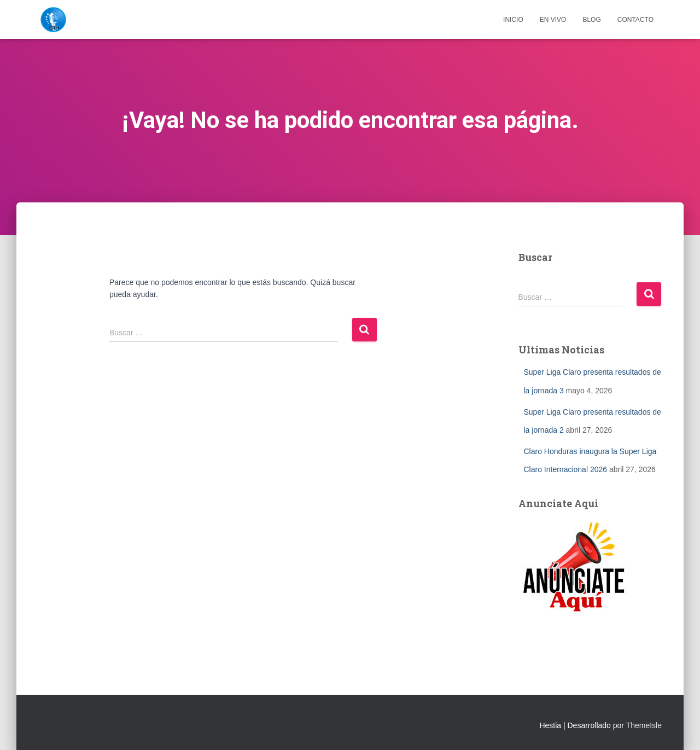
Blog (591, 20)
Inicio (513, 20)
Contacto (635, 20)
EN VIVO (553, 20)
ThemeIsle (644, 725)
